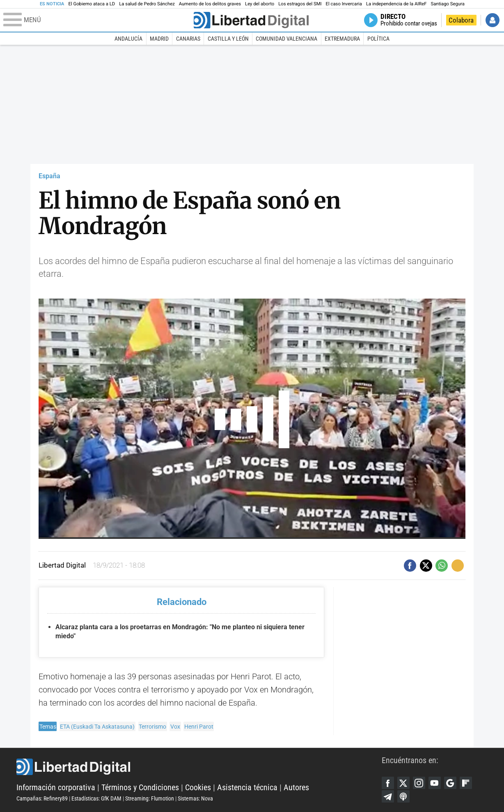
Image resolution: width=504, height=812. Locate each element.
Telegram (388, 796)
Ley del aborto (260, 4)
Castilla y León (228, 39)
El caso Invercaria (344, 4)
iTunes (403, 796)
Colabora (461, 20)
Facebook (388, 783)
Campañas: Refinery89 (42, 798)
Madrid (159, 39)
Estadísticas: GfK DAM (96, 798)
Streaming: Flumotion (150, 798)
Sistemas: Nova (195, 798)
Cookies (198, 787)
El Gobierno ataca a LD (92, 4)
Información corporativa (56, 787)
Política (378, 39)
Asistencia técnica (247, 787)
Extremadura (342, 39)
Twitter (403, 783)
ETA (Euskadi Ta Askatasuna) (97, 727)
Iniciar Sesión (493, 20)
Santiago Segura (448, 4)
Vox (175, 727)
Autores (296, 787)
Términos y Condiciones (140, 787)
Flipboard (466, 783)
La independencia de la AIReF (396, 4)
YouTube (435, 783)
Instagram (419, 783)
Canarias (188, 39)
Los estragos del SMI (300, 4)
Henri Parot (199, 727)
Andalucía (128, 39)
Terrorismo (152, 727)
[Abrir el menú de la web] (98, 20)
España (49, 176)
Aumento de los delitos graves (210, 4)
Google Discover (450, 783)
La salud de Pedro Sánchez (147, 4)
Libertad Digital (199, 767)
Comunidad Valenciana (286, 39)
